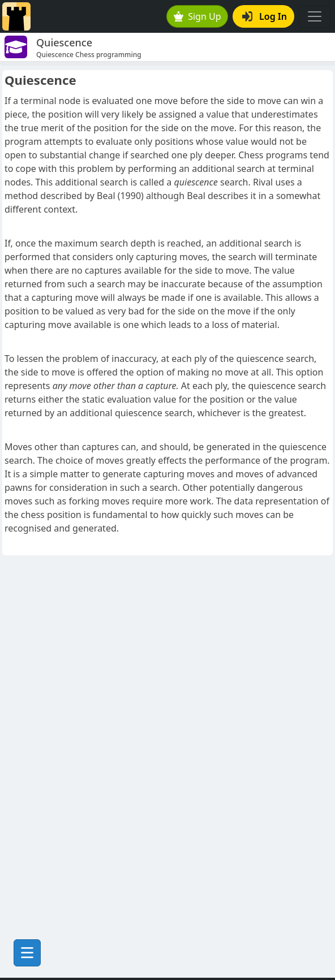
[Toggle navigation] (315, 16)
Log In (265, 16)
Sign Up (197, 16)
